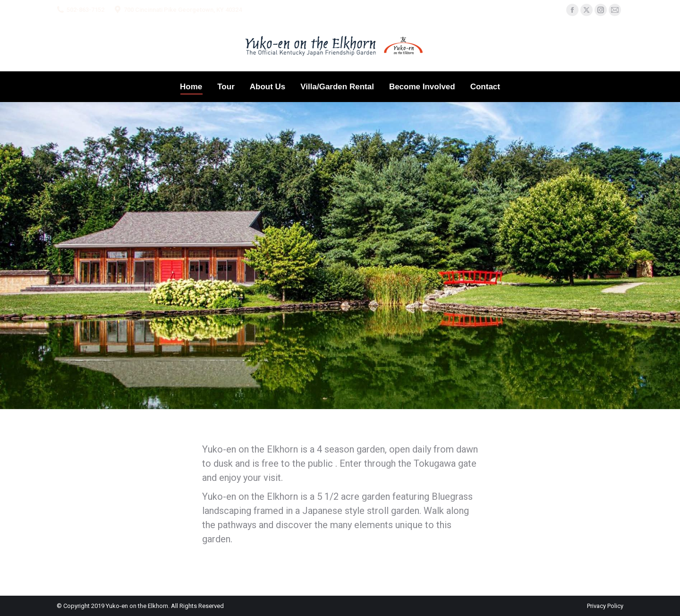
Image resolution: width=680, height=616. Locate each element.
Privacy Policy (605, 606)
